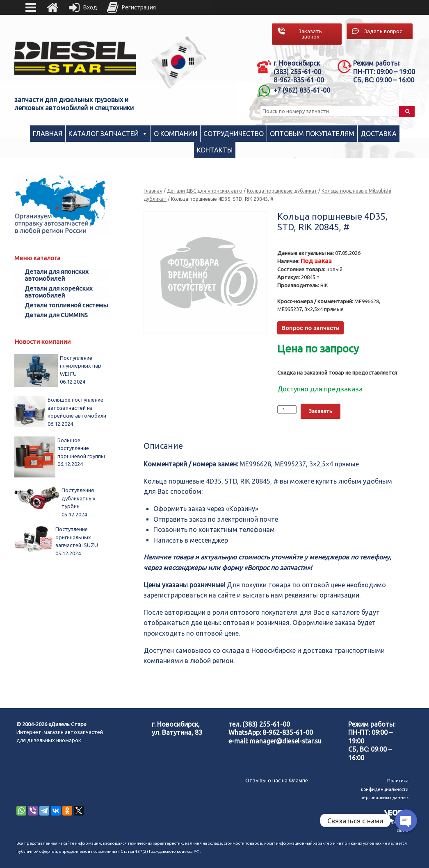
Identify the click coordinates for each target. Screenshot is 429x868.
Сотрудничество (234, 134)
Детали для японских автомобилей (57, 275)
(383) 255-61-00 (266, 724)
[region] (178, 62)
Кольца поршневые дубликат (282, 191)
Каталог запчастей (104, 134)
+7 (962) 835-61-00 (302, 90)
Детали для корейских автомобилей (59, 292)
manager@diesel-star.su (286, 741)
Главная (48, 134)
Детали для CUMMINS (56, 315)
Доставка (379, 134)
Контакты (215, 150)
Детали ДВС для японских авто (205, 191)
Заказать (321, 411)
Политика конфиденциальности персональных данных (385, 789)
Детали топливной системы (66, 305)
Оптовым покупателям (312, 134)
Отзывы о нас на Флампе (277, 780)
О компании (176, 134)
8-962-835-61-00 (288, 732)
